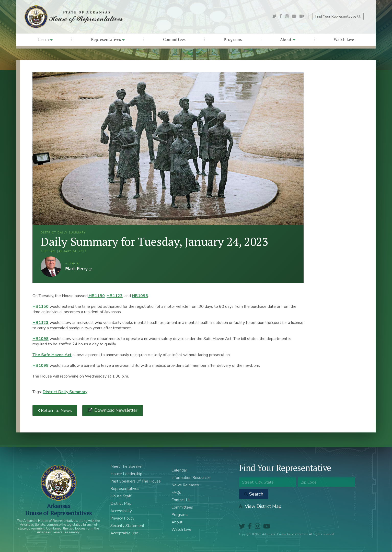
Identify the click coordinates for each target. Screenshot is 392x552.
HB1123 (115, 296)
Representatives (108, 39)
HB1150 (96, 296)
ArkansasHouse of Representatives (58, 509)
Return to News (55, 411)
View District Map (260, 506)
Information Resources (191, 478)
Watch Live (344, 39)
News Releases (185, 485)
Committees (174, 39)
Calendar (179, 470)
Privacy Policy (122, 518)
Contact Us (181, 500)
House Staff (121, 496)
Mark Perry (51, 267)
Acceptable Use (124, 533)
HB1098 (140, 296)
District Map (121, 503)
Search (254, 494)
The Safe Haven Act (52, 355)
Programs (233, 39)
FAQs (176, 492)
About (288, 39)
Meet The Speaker (127, 466)
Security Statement (127, 526)
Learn (45, 39)
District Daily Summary (65, 392)
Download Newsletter (115, 410)
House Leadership (126, 474)
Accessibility (121, 511)
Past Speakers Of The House (136, 481)
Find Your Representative (338, 16)
